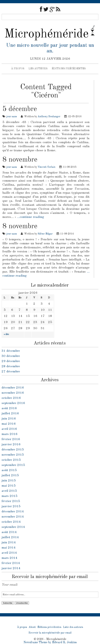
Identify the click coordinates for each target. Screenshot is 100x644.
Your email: (10, 585)
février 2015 (11, 501)
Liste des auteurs (73, 627)
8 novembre (20, 160)
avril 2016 (9, 429)
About (32, 627)
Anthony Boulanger (49, 117)
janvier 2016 (11, 444)
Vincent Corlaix (47, 167)
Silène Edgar (45, 234)
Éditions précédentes (69, 69)
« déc (6, 334)
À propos (18, 69)
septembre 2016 (13, 403)
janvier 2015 (11, 506)
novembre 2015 (13, 455)
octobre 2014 (11, 522)
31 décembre (11, 351)
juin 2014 (9, 543)
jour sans (12, 117)
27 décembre (11, 372)
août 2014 (9, 532)
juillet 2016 (10, 414)
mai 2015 (9, 486)
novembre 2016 (13, 393)
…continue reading (31, 217)
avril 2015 (9, 491)
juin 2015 (9, 481)
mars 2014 (10, 558)
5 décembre (20, 109)
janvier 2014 (11, 568)
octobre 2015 (11, 460)
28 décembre (11, 366)
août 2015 (9, 470)
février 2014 (11, 563)
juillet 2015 (10, 475)
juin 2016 (9, 419)
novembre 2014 (13, 517)
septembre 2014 (13, 527)
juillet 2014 (10, 537)
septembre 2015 (13, 465)
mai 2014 (9, 548)
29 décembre (11, 361)
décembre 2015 (13, 450)
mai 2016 (9, 424)
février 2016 (11, 439)
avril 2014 (9, 553)
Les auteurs (38, 69)
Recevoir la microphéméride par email (50, 633)
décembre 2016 (13, 388)
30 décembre (11, 356)
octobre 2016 (11, 398)
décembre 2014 (13, 512)
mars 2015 (10, 496)
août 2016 (9, 408)
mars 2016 (10, 434)
